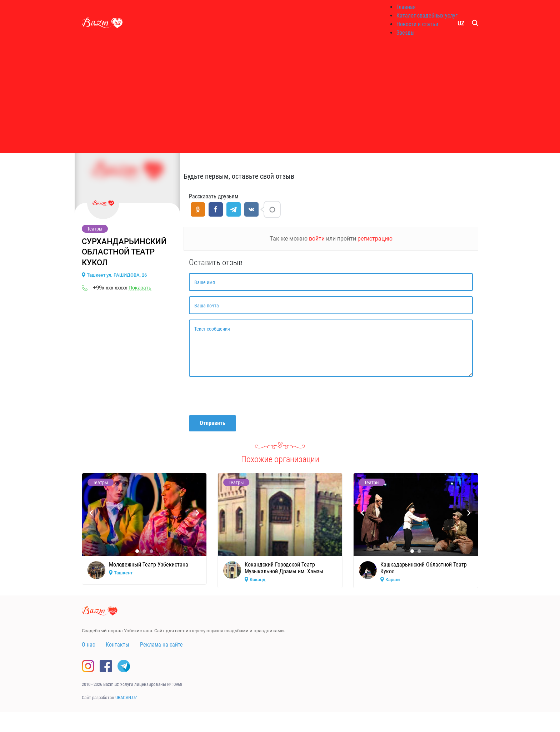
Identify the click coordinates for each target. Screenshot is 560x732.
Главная (406, 7)
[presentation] (243, 396)
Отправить (212, 423)
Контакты (117, 645)
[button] (137, 551)
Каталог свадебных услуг (427, 16)
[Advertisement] (280, 97)
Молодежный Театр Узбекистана (149, 565)
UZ (461, 23)
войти (317, 239)
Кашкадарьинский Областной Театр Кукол (424, 568)
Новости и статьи (417, 24)
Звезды (406, 33)
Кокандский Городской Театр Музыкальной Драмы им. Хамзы (284, 568)
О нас (88, 645)
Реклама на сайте (161, 645)
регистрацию (375, 239)
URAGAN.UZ (126, 698)
